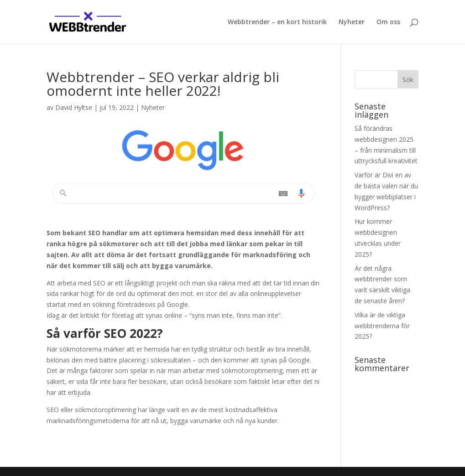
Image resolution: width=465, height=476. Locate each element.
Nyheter (352, 22)
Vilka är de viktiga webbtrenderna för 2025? (382, 326)
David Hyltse (74, 107)
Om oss (388, 22)
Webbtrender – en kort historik (277, 22)
